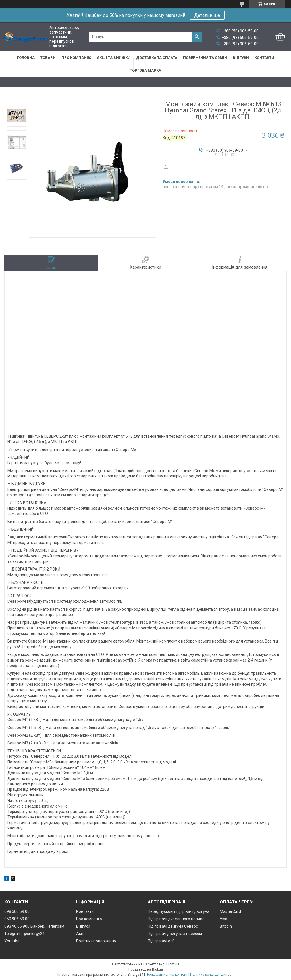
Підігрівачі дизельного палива (176, 919)
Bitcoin (226, 926)
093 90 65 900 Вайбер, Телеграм (34, 926)
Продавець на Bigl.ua (146, 969)
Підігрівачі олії (161, 941)
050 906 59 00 (17, 919)
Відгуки (241, 58)
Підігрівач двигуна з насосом (175, 934)
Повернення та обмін (205, 58)
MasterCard (230, 911)
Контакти (264, 58)
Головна (26, 58)
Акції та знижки (114, 58)
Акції (81, 934)
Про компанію (76, 58)
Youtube (12, 941)
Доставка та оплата (157, 58)
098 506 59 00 (17, 911)
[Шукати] (197, 37)
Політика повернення (96, 941)
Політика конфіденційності (212, 975)
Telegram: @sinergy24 (24, 934)
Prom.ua (173, 964)
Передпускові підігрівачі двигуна (179, 911)
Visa (224, 919)
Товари (48, 58)
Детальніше (207, 15)
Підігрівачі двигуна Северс (173, 926)
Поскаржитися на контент (167, 975)
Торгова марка (145, 70)
